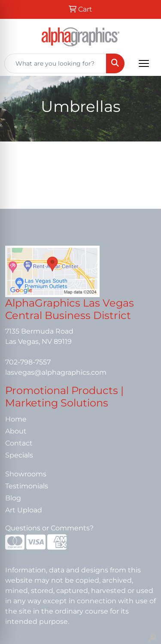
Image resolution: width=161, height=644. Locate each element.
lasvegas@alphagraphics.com (56, 372)
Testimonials (27, 486)
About (16, 431)
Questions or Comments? (49, 528)
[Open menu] (144, 63)
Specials (19, 455)
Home (16, 419)
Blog (13, 498)
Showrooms (26, 474)
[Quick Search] (55, 63)
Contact (19, 443)
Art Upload (24, 510)
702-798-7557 (28, 362)
